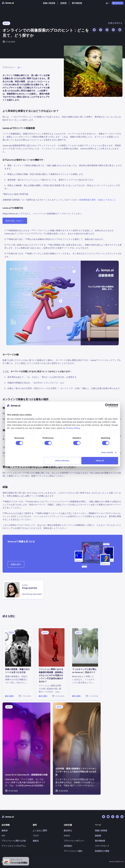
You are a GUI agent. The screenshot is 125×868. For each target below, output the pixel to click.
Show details (107, 452)
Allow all (100, 461)
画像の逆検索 (49, 3)
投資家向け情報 (102, 851)
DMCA (67, 836)
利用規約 (68, 846)
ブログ (36, 836)
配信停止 (68, 830)
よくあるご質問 (40, 830)
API (3, 836)
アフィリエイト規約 (73, 851)
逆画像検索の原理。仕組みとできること (98, 200)
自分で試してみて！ (15, 221)
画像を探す (16, 564)
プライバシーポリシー (74, 841)
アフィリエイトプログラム (14, 846)
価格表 (5, 830)
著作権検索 (77, 3)
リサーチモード (102, 846)
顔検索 (63, 3)
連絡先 (36, 841)
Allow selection (62, 461)
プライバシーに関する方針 (14, 841)
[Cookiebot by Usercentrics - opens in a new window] (107, 405)
